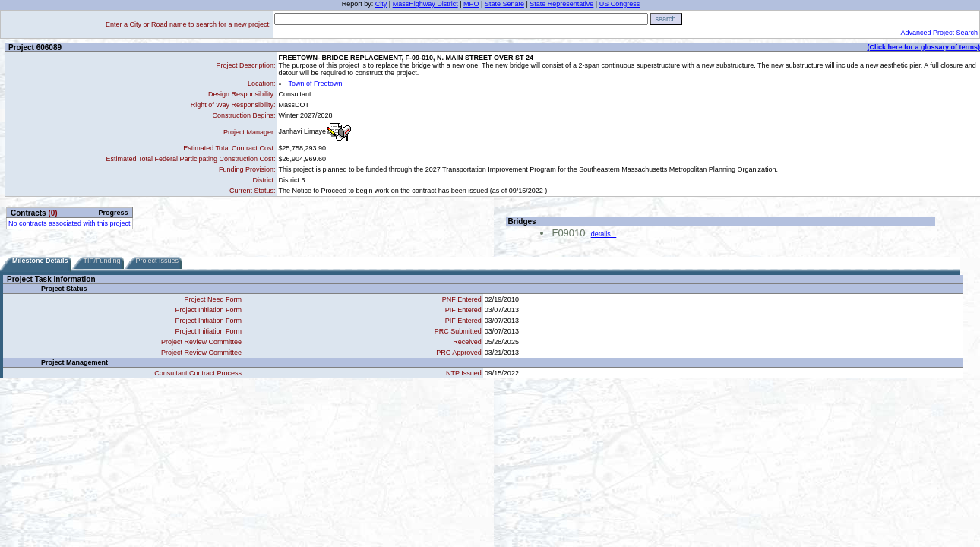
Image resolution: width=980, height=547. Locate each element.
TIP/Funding (102, 261)
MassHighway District (425, 4)
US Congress (620, 4)
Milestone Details (40, 261)
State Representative (561, 4)
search (666, 19)
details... (604, 234)
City (381, 4)
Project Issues (158, 261)
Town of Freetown (316, 84)
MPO (471, 4)
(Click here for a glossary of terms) (923, 47)
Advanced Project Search (939, 33)
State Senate (504, 4)
